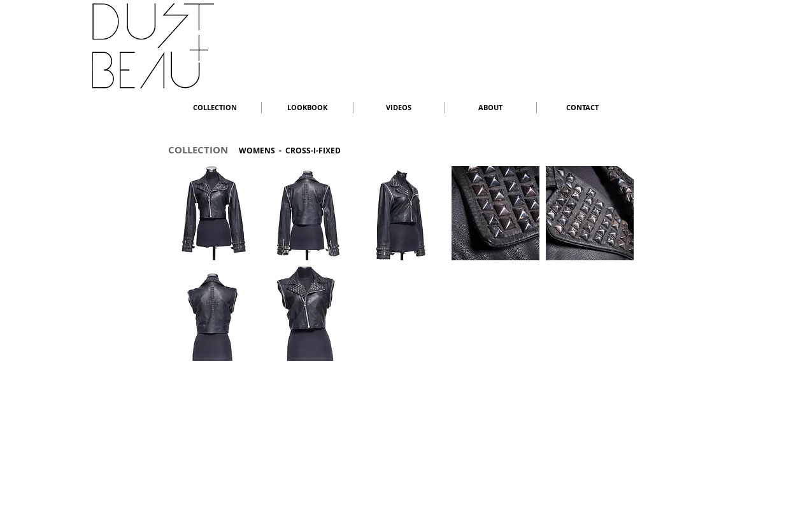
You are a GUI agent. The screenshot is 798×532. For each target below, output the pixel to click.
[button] (213, 213)
